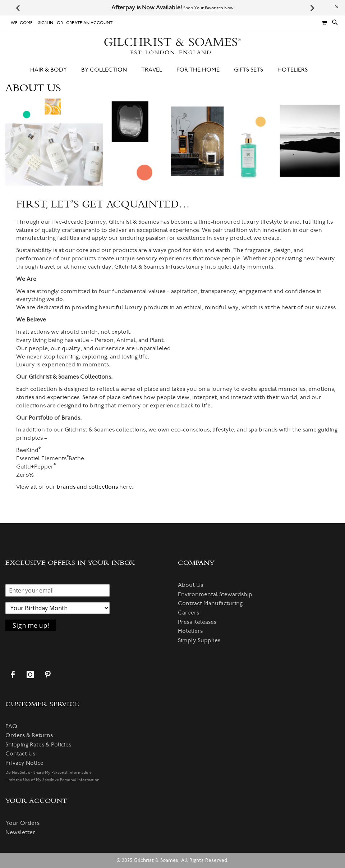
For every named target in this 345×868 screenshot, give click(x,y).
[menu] (172, 70)
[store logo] (173, 47)
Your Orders (22, 823)
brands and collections (87, 487)
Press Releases (197, 622)
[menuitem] (52, 70)
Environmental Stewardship (215, 594)
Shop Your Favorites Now (208, 8)
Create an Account (89, 23)
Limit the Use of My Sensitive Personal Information (52, 780)
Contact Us (20, 754)
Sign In (46, 23)
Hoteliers (190, 631)
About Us (190, 585)
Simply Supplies (199, 640)
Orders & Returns (29, 735)
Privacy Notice (24, 763)
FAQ (11, 726)
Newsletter (20, 832)
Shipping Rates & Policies (38, 745)
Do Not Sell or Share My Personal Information (48, 773)
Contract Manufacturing (210, 603)
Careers (188, 613)
